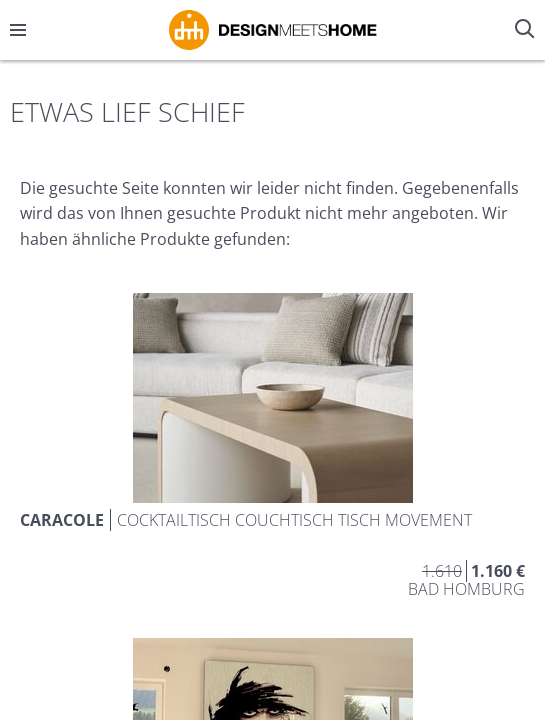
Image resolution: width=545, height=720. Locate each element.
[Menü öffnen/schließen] (18, 30)
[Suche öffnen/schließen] (527, 30)
